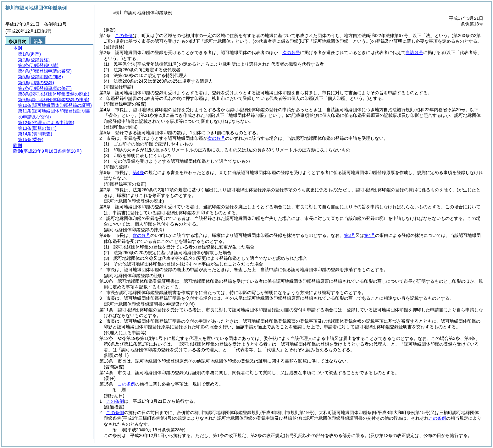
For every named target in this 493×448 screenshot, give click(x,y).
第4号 (370, 235)
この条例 (124, 36)
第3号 (350, 235)
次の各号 (291, 52)
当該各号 (414, 52)
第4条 (138, 172)
